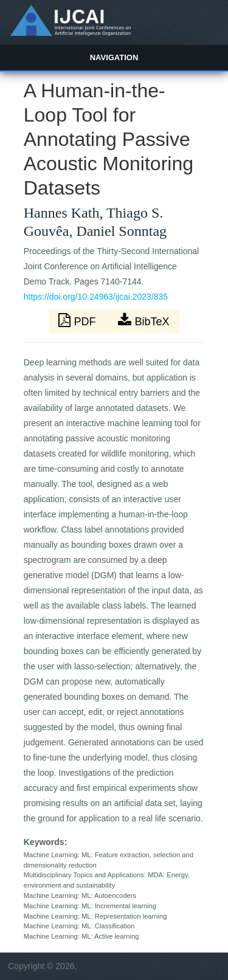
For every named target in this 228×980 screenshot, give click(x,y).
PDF (78, 320)
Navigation (114, 57)
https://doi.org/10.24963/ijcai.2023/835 (96, 297)
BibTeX (143, 320)
